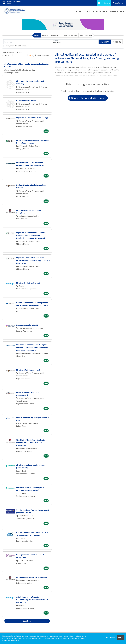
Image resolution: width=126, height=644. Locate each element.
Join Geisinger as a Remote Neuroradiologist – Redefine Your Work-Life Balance (33, 600)
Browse (45, 35)
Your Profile (100, 11)
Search (36, 35)
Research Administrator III (27, 325)
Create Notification (42, 55)
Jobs (87, 11)
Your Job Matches (70, 35)
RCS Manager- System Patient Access (31, 577)
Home (78, 11)
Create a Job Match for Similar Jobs (88, 98)
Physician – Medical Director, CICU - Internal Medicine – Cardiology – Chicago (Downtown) (33, 260)
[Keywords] (27, 42)
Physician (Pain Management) (28, 370)
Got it (120, 637)
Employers (118, 3)
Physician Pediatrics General (28, 283)
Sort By (7, 55)
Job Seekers (104, 3)
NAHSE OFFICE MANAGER (26, 101)
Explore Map (56, 35)
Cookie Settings (109, 637)
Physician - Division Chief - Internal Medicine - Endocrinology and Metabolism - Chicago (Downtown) (31, 235)
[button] (117, 42)
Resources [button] (116, 11)
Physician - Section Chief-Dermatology (32, 118)
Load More (27, 621)
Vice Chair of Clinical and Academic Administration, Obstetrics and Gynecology (30, 443)
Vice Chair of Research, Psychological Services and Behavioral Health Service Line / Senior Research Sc (32, 347)
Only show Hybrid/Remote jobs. (18, 46)
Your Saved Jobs (86, 35)
